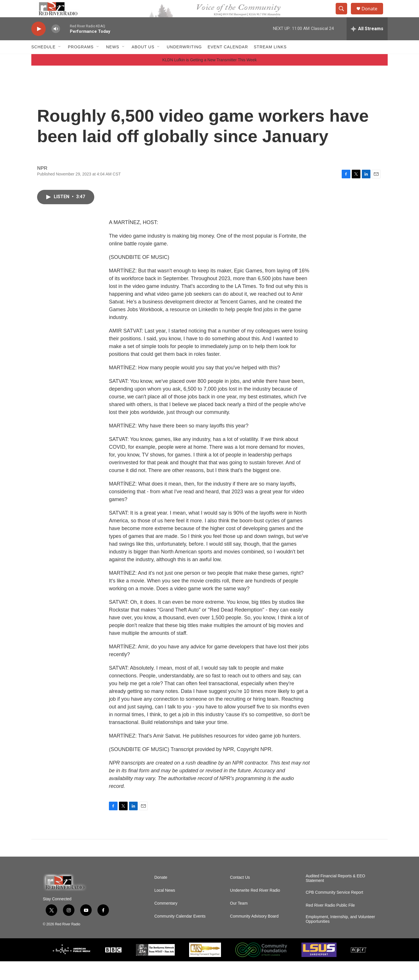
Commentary (166, 922)
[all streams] (367, 42)
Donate (373, 15)
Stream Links (270, 60)
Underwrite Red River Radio (255, 909)
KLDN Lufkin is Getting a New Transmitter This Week (210, 79)
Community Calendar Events (180, 935)
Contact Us (240, 896)
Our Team (239, 922)
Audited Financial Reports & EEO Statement (336, 897)
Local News (165, 909)
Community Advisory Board (254, 935)
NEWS (113, 60)
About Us (143, 60)
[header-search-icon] (344, 15)
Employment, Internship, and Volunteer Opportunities (340, 938)
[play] (39, 42)
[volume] (56, 42)
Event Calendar (228, 60)
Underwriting (184, 60)
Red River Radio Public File (330, 924)
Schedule (43, 60)
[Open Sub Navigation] (60, 60)
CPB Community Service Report (335, 911)
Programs (81, 60)
